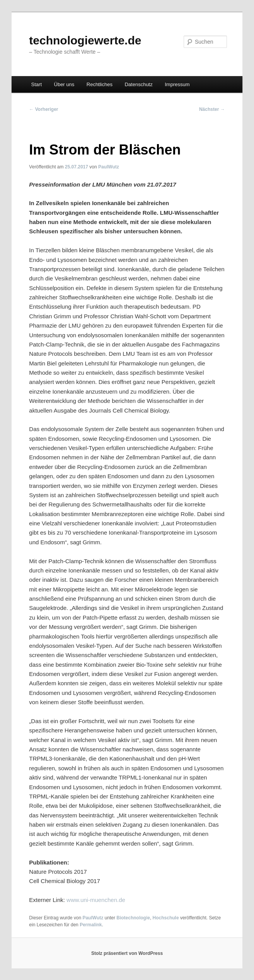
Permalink (91, 925)
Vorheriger (43, 109)
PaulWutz (109, 167)
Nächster (212, 109)
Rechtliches (100, 84)
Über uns (64, 84)
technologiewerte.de (85, 40)
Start (37, 84)
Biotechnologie (133, 918)
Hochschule (166, 918)
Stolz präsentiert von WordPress (127, 953)
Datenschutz (138, 84)
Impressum (177, 84)
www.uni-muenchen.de (96, 900)
